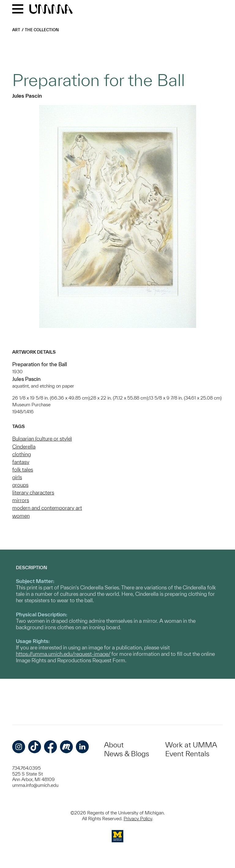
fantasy (21, 462)
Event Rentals (187, 754)
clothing (22, 454)
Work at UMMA (191, 745)
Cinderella (24, 447)
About (114, 745)
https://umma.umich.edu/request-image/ (63, 654)
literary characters (33, 492)
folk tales (23, 470)
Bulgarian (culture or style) (42, 439)
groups (20, 485)
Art (16, 30)
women (21, 516)
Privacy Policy (138, 819)
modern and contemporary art (47, 508)
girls (17, 477)
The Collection (42, 30)
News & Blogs (127, 754)
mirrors (21, 500)
